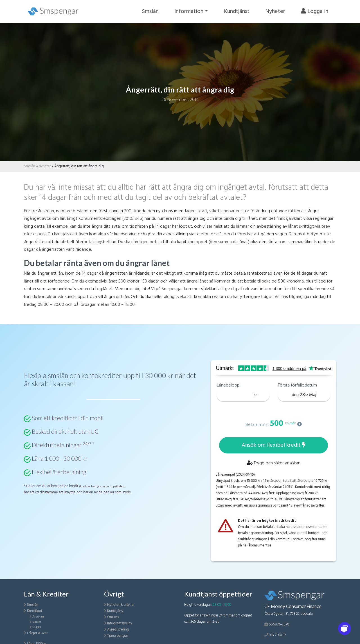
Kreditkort (35, 611)
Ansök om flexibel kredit (274, 445)
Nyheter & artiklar (121, 605)
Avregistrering (118, 630)
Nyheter (275, 12)
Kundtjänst (237, 12)
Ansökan (38, 617)
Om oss (113, 617)
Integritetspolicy (120, 623)
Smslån (150, 12)
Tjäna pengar (118, 636)
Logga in (315, 12)
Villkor (37, 622)
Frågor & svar (37, 633)
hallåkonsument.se (257, 545)
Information (189, 12)
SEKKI (37, 627)
